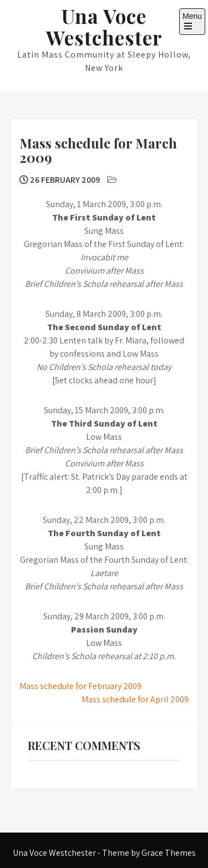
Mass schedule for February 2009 (80, 686)
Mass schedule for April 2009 (135, 699)
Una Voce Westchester (104, 27)
